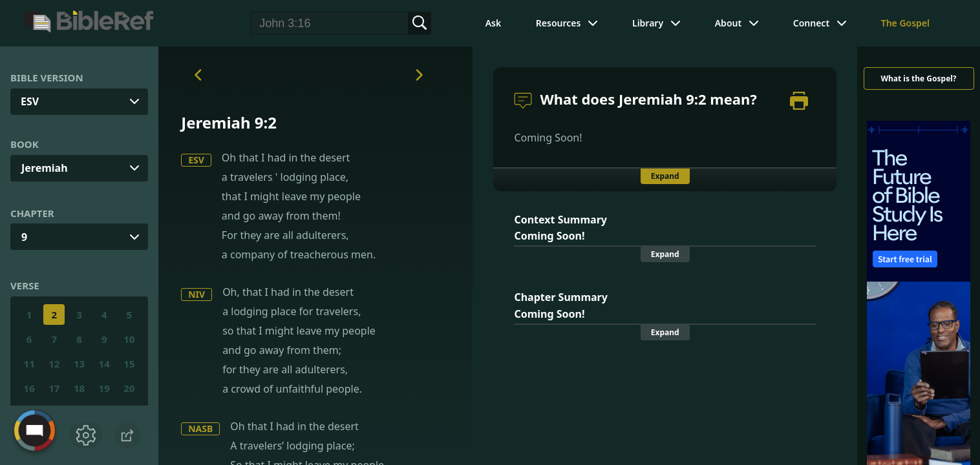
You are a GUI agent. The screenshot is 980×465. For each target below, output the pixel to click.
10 (129, 339)
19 (104, 388)
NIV (197, 294)
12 (54, 364)
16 (29, 388)
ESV (196, 160)
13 (79, 364)
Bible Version (47, 77)
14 (104, 364)
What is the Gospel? (918, 78)
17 (54, 388)
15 (129, 364)
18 (79, 388)
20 (129, 388)
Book (25, 144)
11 (29, 364)
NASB (200, 429)
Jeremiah (45, 168)
